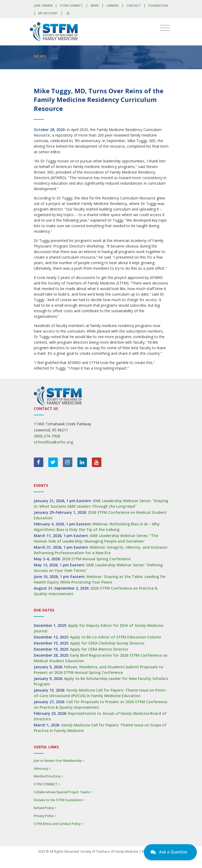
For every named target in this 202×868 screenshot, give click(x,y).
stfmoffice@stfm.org (53, 442)
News (95, 5)
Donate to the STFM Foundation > (59, 800)
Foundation (158, 5)
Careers (113, 5)
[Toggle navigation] (165, 28)
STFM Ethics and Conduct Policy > (58, 824)
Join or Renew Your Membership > (59, 761)
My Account (48, 13)
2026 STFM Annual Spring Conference (96, 559)
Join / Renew (43, 5)
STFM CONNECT (71, 5)
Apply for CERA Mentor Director (99, 649)
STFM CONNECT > (47, 784)
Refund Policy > (45, 808)
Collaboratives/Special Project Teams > (63, 792)
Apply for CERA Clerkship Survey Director (107, 643)
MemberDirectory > (48, 776)
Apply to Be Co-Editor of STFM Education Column (116, 637)
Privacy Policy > (45, 816)
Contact (134, 5)
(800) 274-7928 (47, 436)
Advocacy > (42, 769)
